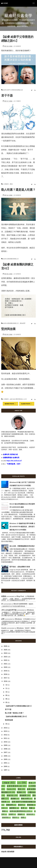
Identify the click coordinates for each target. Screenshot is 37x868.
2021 (6, 664)
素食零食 (5, 817)
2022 (6, 660)
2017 (6, 678)
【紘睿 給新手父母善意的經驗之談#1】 (19, 706)
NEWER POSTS (10, 404)
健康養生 (13, 808)
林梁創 (4, 596)
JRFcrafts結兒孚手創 (9, 610)
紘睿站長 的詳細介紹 (10, 454)
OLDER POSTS (27, 404)
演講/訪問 (9, 805)
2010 (6, 742)
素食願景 (23, 795)
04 (7, 724)
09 (7, 695)
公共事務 (32, 786)
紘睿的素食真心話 (14, 786)
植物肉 (20, 814)
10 (7, 692)
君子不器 (7, 96)
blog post (20, 596)
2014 (6, 728)
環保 (19, 789)
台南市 (11, 814)
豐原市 (15, 817)
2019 (6, 671)
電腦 (31, 808)
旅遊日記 (10, 795)
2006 (6, 756)
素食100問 (25, 799)
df (2, 604)
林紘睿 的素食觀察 (8, 852)
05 (7, 702)
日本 (3, 808)
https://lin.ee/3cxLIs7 (14, 461)
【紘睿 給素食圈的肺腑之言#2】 (16, 716)
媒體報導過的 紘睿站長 (11, 458)
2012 (6, 735)
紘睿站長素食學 (18, 16)
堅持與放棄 (8, 329)
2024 (6, 653)
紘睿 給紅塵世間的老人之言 (18, 399)
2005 (6, 759)
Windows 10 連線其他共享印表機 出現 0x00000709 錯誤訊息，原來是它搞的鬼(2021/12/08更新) (22, 527)
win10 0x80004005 (20, 604)
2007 (6, 752)
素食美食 (30, 805)
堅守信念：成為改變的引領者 (20, 567)
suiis (19, 783)
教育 (23, 808)
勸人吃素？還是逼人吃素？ (18, 190)
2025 (6, 650)
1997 (6, 770)
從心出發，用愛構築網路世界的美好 (22, 546)
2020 (6, 667)
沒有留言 (18, 46)
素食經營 (23, 323)
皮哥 (3, 619)
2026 (6, 646)
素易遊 (19, 792)
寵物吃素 (30, 814)
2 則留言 (18, 101)
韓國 (22, 817)
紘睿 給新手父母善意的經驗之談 (13, 90)
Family (9, 789)
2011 (6, 738)
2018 (6, 674)
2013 (6, 731)
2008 (6, 749)
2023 (6, 657)
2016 (6, 681)
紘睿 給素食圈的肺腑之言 (11, 259)
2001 (6, 763)
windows (30, 610)
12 (7, 685)
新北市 (20, 805)
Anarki (4, 628)
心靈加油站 (32, 792)
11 (7, 688)
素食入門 (32, 783)
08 (7, 699)
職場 (11, 184)
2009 (6, 745)
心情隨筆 (6, 184)
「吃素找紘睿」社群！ (14, 464)
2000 (6, 766)
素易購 (13, 799)
